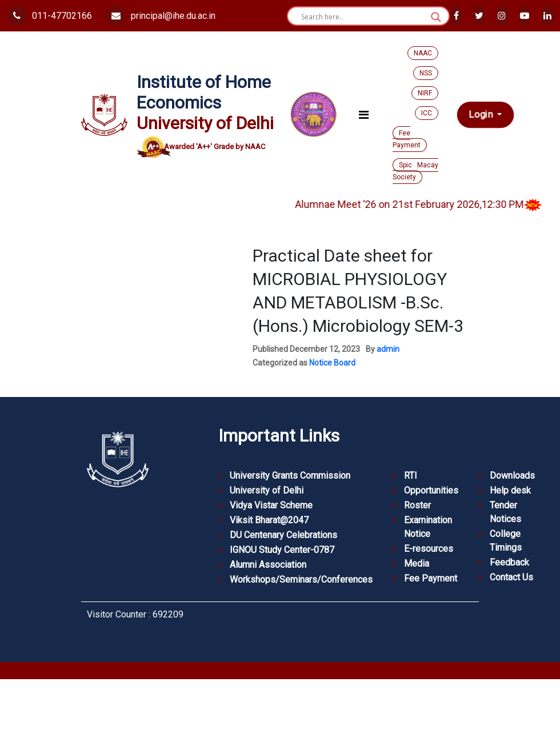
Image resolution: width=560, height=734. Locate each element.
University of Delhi (267, 490)
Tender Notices (505, 512)
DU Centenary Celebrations (283, 535)
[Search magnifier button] (436, 17)
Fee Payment (407, 139)
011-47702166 (49, 16)
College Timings (506, 541)
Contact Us (511, 577)
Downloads (512, 476)
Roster (417, 505)
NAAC (423, 53)
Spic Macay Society (415, 171)
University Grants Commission (290, 476)
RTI (411, 476)
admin (388, 349)
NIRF (425, 93)
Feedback (509, 562)
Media (417, 563)
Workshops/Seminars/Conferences (301, 579)
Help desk (510, 490)
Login (482, 115)
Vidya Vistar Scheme (271, 505)
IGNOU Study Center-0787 (282, 550)
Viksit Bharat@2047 (269, 520)
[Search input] (363, 17)
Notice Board (332, 363)
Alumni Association (268, 565)
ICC (427, 113)
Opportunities (431, 490)
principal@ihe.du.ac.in (161, 16)
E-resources (429, 549)
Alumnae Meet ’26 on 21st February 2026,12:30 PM (428, 204)
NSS (426, 73)
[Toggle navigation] (364, 115)
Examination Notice (428, 527)
